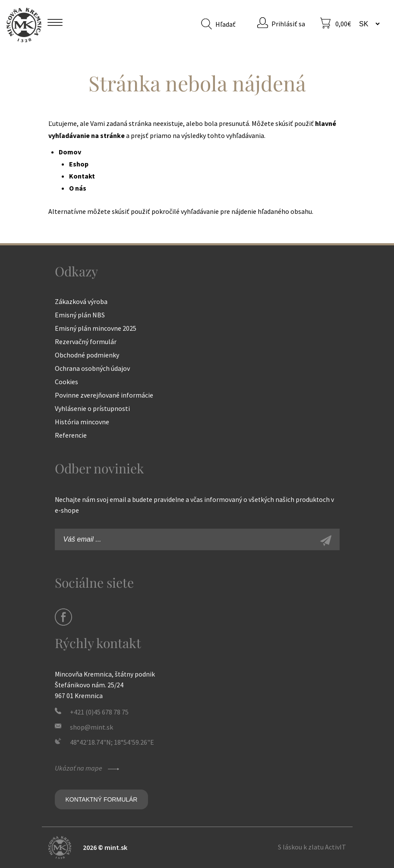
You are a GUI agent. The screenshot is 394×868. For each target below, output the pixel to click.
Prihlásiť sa (288, 24)
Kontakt (82, 176)
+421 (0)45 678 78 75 (99, 712)
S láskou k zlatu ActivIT (312, 847)
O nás (78, 188)
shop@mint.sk (91, 727)
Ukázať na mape (88, 768)
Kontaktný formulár (102, 799)
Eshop (79, 164)
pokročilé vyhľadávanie (185, 211)
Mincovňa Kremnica (24, 25)
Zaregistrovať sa (335, 542)
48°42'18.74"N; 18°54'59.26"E (112, 742)
